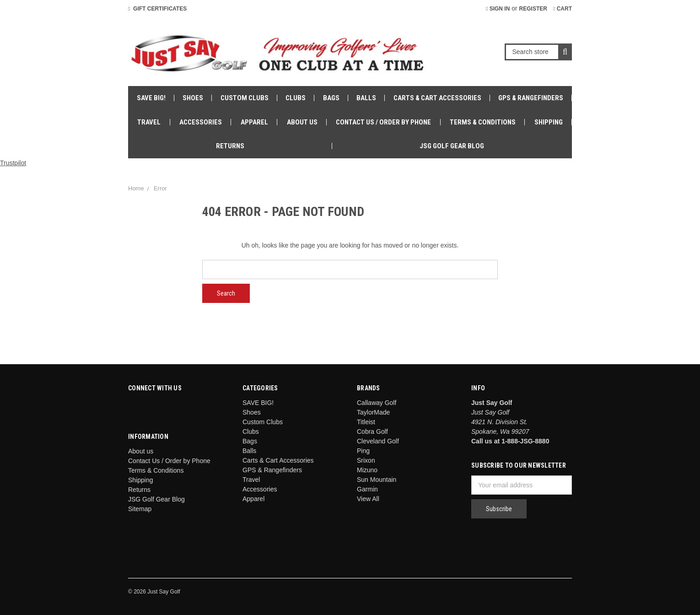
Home (136, 188)
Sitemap (140, 509)
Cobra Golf (372, 432)
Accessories (201, 122)
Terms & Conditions (483, 122)
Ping (363, 451)
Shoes (193, 98)
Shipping (549, 122)
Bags (331, 98)
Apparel (254, 122)
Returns (230, 146)
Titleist (366, 422)
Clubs (296, 98)
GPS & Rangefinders (531, 98)
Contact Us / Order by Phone (383, 122)
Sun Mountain (377, 480)
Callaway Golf (377, 403)
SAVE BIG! (151, 98)
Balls (366, 98)
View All (368, 499)
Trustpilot (13, 163)
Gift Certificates (157, 9)
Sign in (498, 9)
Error (160, 188)
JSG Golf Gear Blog (452, 146)
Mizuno (367, 470)
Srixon (366, 460)
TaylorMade (373, 412)
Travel (149, 122)
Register (533, 9)
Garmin (367, 489)
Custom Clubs (245, 98)
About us (302, 122)
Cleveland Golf (378, 441)
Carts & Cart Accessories (437, 98)
